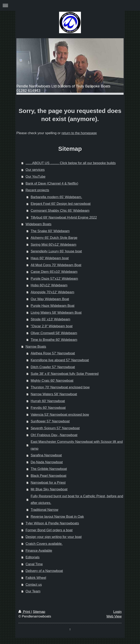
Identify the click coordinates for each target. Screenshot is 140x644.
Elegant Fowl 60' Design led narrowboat (61, 204)
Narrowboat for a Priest (48, 483)
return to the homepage (79, 133)
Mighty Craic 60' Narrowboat (52, 381)
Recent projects (37, 190)
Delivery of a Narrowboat (44, 571)
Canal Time (34, 564)
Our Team (33, 591)
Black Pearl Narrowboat (49, 476)
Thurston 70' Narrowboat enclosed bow (60, 387)
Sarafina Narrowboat (46, 455)
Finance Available (39, 551)
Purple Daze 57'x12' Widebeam (54, 279)
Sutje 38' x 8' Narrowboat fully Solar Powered (65, 374)
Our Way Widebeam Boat (50, 299)
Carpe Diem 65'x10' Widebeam (54, 272)
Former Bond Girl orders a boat (49, 530)
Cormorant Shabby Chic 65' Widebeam (60, 211)
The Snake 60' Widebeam (50, 231)
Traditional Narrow (45, 510)
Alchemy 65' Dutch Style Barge (54, 238)
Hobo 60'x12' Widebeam (49, 285)
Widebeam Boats (38, 224)
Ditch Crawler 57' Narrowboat (53, 367)
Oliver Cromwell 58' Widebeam (54, 333)
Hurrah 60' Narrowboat (48, 401)
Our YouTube (35, 177)
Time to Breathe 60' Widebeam (54, 340)
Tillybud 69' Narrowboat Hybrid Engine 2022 (64, 217)
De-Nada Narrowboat (47, 462)
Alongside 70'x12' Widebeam (52, 292)
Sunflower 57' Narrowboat (50, 421)
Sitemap (39, 612)
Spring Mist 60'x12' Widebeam (54, 245)
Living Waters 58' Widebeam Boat (56, 313)
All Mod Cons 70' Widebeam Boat (56, 265)
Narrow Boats (36, 347)
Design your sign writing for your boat (54, 537)
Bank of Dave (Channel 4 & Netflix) (52, 183)
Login (117, 612)
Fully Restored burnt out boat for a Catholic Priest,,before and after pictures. (77, 500)
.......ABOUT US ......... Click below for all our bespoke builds (71, 163)
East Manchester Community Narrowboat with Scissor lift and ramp (77, 445)
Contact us (34, 585)
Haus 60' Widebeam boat (50, 258)
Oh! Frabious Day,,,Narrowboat (54, 435)
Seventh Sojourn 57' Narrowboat (55, 428)
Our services (35, 170)
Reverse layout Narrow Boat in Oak (57, 517)
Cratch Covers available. (44, 544)
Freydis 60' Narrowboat (48, 408)
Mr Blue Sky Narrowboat (49, 489)
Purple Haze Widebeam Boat (53, 306)
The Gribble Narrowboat (49, 469)
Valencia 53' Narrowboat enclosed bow (60, 415)
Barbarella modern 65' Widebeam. (56, 197)
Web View (114, 616)
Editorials (32, 557)
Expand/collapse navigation (70, 5)
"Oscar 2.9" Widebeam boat (52, 326)
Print (25, 612)
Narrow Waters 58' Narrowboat (54, 394)
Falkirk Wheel (36, 578)
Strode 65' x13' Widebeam (51, 319)
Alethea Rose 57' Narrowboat (53, 353)
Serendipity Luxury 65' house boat (56, 251)
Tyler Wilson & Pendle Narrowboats (52, 523)
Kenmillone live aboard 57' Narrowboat (60, 360)
